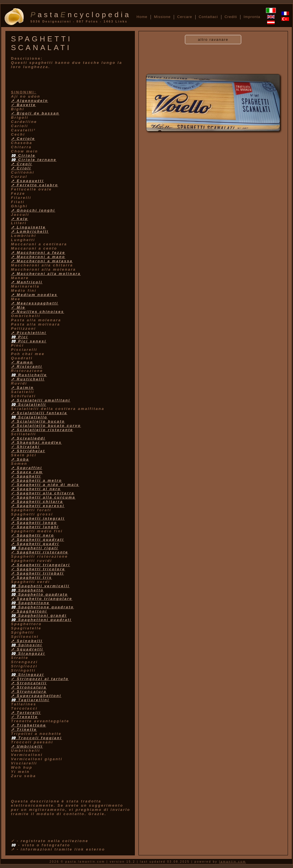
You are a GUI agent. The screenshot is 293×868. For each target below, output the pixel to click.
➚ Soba (20, 459)
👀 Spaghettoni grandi (39, 615)
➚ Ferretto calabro (35, 185)
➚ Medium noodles (34, 295)
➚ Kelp (20, 219)
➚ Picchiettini (29, 333)
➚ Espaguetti (27, 181)
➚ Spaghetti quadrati (38, 540)
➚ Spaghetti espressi (38, 506)
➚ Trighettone (29, 725)
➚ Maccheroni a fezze (38, 253)
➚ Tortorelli (26, 713)
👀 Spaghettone (30, 603)
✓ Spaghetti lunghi (35, 527)
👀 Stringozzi (28, 675)
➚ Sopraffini (27, 468)
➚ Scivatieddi (28, 438)
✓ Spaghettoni (29, 611)
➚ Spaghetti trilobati (37, 573)
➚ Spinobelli (27, 641)
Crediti (231, 17)
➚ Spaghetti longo (34, 523)
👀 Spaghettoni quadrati (41, 620)
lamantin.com (233, 862)
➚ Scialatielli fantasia (39, 413)
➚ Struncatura (29, 691)
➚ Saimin (22, 388)
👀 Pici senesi (29, 341)
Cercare (184, 17)
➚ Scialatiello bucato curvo (46, 426)
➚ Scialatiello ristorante (42, 430)
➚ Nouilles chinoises (38, 312)
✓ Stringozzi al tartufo (40, 679)
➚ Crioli (21, 168)
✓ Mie (18, 307)
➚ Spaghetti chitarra (37, 502)
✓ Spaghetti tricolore (38, 569)
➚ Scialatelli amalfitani (41, 400)
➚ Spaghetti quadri (35, 544)
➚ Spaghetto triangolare (42, 599)
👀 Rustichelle (29, 375)
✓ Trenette (24, 717)
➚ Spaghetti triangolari (41, 565)
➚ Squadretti (27, 649)
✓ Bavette (24, 105)
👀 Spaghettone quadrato (43, 607)
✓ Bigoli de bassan (35, 113)
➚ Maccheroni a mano (38, 257)
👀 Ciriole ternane (34, 160)
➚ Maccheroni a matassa (42, 261)
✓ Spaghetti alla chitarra (43, 493)
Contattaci (208, 17)
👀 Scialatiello (29, 417)
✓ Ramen (22, 362)
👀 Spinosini (27, 645)
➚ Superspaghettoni (36, 696)
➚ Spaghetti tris (32, 577)
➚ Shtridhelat (28, 451)
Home (142, 17)
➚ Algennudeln (30, 101)
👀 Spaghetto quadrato (39, 594)
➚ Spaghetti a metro (36, 480)
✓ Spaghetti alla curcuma (43, 497)
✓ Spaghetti (26, 476)
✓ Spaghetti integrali (38, 518)
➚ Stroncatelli (29, 683)
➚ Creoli (22, 164)
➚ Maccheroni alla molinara (46, 274)
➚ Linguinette (28, 227)
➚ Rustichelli (28, 379)
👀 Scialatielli (29, 404)
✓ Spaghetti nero (33, 535)
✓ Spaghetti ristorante (40, 552)
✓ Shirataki (25, 447)
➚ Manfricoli (27, 282)
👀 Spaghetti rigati (35, 548)
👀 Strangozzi (28, 653)
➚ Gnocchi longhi (33, 210)
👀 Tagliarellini (30, 700)
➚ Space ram (27, 472)
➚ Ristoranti (27, 366)
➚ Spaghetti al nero (36, 489)
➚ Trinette (24, 729)
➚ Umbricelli (27, 746)
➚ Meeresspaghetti (35, 303)
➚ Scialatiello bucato (38, 421)
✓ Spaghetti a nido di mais (45, 485)
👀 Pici (20, 337)
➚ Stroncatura (29, 687)
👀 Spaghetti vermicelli (40, 586)
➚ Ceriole (23, 139)
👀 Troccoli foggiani (36, 738)
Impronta (252, 17)
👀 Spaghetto (27, 590)
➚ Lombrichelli (30, 231)
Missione (162, 17)
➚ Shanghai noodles (36, 442)
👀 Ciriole (23, 155)
